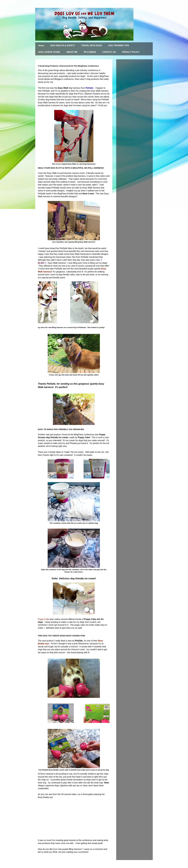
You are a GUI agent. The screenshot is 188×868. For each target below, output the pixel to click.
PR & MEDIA (90, 52)
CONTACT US (109, 52)
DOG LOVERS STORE (49, 52)
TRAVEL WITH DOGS (92, 46)
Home (41, 46)
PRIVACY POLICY (131, 52)
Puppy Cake (44, 619)
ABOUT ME (72, 52)
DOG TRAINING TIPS (119, 46)
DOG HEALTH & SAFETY (63, 46)
